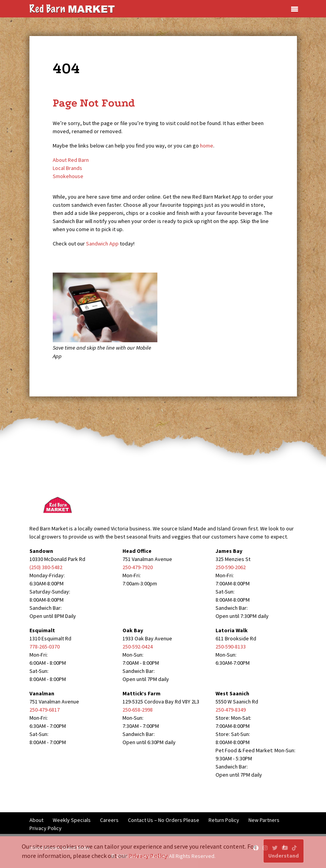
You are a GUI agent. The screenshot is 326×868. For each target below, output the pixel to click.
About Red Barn (71, 160)
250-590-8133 (231, 647)
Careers (109, 820)
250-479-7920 (138, 567)
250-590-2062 (231, 567)
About (36, 820)
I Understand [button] (284, 851)
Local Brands (67, 168)
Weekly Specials (72, 820)
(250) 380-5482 (46, 567)
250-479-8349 (231, 710)
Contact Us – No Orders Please (164, 820)
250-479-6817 (45, 710)
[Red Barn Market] (72, 8)
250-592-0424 (138, 647)
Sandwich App (102, 244)
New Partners (264, 820)
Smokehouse (68, 176)
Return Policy (224, 820)
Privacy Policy (46, 828)
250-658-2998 (138, 710)
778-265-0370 (45, 647)
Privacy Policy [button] (148, 856)
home (207, 146)
